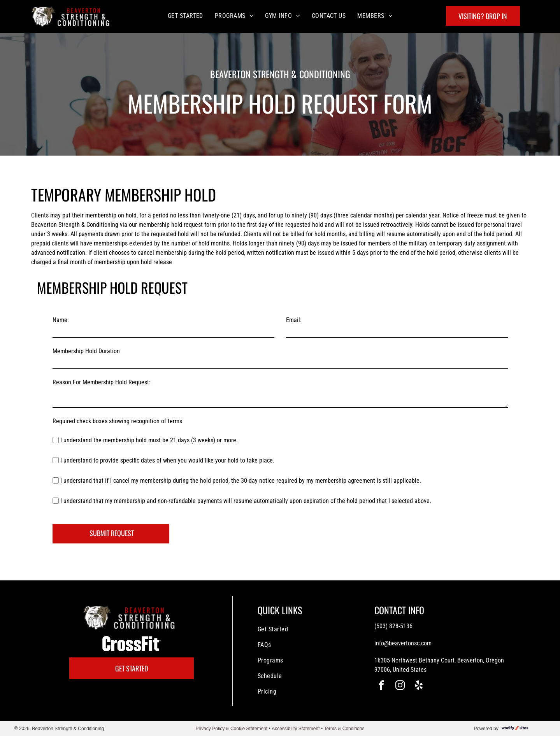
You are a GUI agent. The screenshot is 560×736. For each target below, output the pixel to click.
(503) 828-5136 (393, 626)
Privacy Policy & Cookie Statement (232, 729)
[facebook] (381, 686)
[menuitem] (185, 16)
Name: (61, 320)
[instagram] (400, 686)
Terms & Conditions (344, 729)
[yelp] (419, 686)
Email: (294, 320)
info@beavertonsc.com (403, 643)
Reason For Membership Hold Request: (102, 382)
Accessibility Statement (296, 729)
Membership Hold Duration (86, 351)
